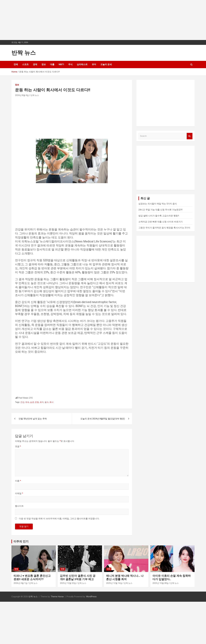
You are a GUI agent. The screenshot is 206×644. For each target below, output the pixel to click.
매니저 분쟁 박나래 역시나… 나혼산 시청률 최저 (125, 578)
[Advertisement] (86, 20)
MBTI (61, 64)
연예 (16, 64)
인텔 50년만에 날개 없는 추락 (33, 419)
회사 (51, 402)
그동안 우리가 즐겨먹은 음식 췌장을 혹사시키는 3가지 (164, 228)
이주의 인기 (21, 541)
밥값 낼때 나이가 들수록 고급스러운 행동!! (159, 216)
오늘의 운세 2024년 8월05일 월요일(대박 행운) (103, 419)
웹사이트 (19, 506)
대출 (52, 64)
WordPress (91, 597)
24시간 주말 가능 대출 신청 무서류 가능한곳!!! (160, 210)
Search (190, 136)
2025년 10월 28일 (161, 583)
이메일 (19, 493)
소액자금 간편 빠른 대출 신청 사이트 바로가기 (161, 222)
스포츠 (25, 64)
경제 (35, 64)
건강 (22, 402)
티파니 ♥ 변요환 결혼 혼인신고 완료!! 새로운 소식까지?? (32, 578)
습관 (32, 402)
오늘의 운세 (106, 64)
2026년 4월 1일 (20, 583)
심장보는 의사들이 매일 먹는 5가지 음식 (158, 204)
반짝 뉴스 (24, 53)
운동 (37, 402)
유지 (42, 402)
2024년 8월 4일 (22, 95)
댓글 (18, 446)
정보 (44, 64)
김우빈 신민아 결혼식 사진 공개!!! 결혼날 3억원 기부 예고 (78, 578)
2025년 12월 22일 (68, 583)
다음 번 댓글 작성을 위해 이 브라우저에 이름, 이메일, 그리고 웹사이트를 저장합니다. (59, 519)
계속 (27, 402)
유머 (94, 64)
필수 (47, 402)
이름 (18, 481)
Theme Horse (57, 597)
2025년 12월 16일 (114, 583)
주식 (70, 64)
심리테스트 (82, 64)
